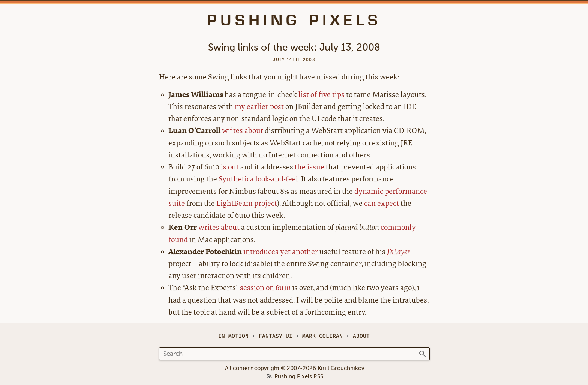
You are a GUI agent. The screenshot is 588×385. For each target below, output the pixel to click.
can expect (382, 203)
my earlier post (259, 107)
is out (230, 167)
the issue (310, 167)
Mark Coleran (322, 336)
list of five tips (322, 95)
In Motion (233, 336)
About (361, 336)
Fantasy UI (276, 336)
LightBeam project (247, 203)
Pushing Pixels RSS (299, 377)
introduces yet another (281, 252)
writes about (243, 131)
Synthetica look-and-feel (258, 179)
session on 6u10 (265, 288)
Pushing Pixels (294, 20)
